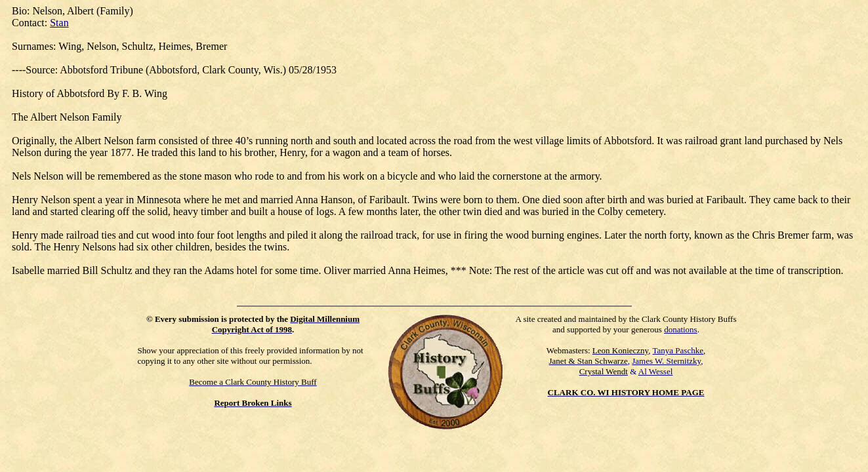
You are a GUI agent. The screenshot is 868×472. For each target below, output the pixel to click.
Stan (59, 23)
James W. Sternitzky (666, 361)
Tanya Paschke (678, 350)
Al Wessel (656, 371)
